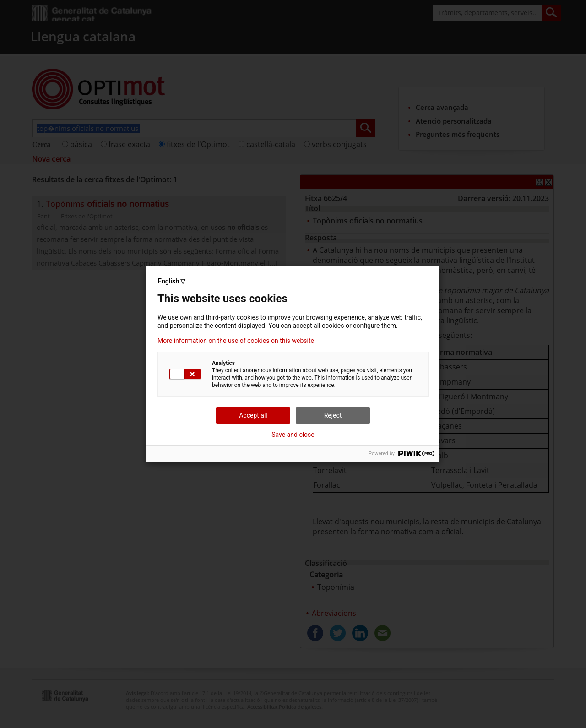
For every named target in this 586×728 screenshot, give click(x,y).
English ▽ (172, 281)
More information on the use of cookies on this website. (237, 341)
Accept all (253, 415)
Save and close (293, 435)
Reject (333, 415)
